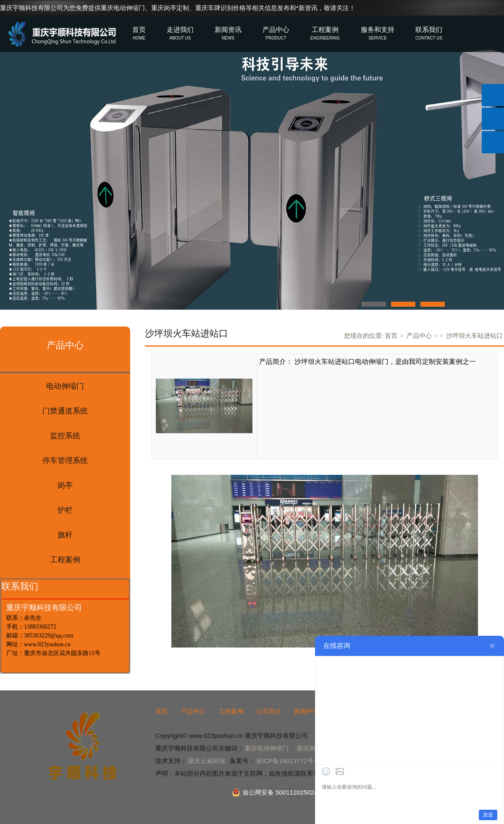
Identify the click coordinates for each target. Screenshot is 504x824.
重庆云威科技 (207, 761)
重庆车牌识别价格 (220, 8)
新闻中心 (307, 711)
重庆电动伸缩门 (123, 8)
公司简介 (269, 711)
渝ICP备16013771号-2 (287, 761)
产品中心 (419, 336)
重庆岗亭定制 (170, 8)
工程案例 (231, 711)
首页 (391, 336)
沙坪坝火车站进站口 (474, 336)
